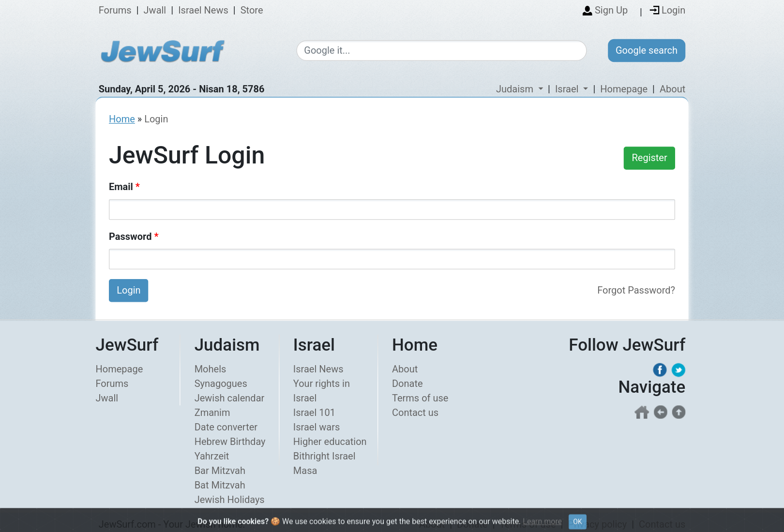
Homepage (624, 89)
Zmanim (212, 413)
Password (134, 236)
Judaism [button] (516, 89)
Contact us (415, 413)
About (672, 89)
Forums (115, 11)
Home (122, 119)
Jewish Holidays (230, 500)
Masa (305, 471)
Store (252, 11)
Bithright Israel (324, 456)
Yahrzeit (212, 456)
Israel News (203, 11)
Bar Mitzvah (220, 471)
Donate (407, 384)
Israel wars (317, 427)
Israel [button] (568, 89)
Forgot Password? (636, 290)
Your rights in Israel (322, 391)
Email (124, 187)
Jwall (155, 11)
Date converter (226, 427)
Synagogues (221, 384)
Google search (647, 50)
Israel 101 (314, 413)
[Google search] (441, 51)
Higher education (330, 442)
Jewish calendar (230, 398)
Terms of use (420, 398)
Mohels (211, 369)
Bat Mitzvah (220, 485)
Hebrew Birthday (230, 442)
